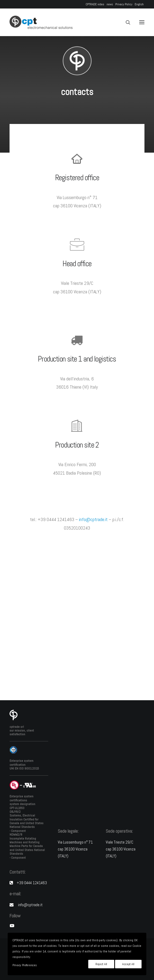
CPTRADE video (95, 4)
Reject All (101, 964)
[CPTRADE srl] (41, 22)
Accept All (128, 964)
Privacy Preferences (25, 965)
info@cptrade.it (93, 519)
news (110, 4)
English (139, 4)
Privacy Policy (124, 4)
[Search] (126, 22)
